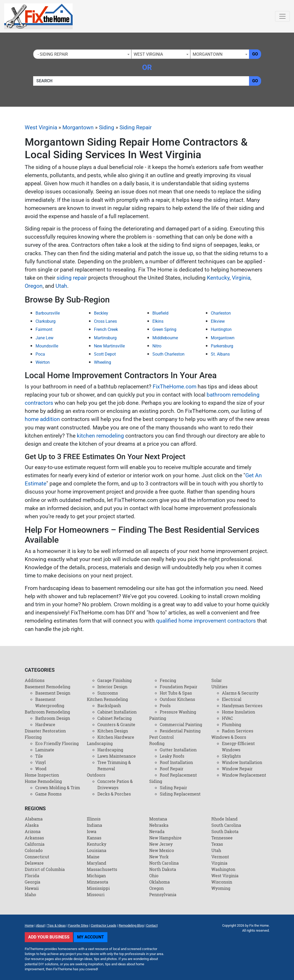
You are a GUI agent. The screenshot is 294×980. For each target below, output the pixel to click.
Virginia (241, 278)
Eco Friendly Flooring (57, 743)
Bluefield (160, 313)
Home (29, 925)
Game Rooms (48, 794)
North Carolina (164, 863)
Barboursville (48, 313)
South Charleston (168, 354)
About (40, 925)
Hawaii (32, 888)
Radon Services (238, 731)
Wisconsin (222, 882)
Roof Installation (176, 762)
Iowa (92, 831)
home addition (42, 419)
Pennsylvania (163, 894)
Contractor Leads (104, 925)
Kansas (94, 838)
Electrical (232, 699)
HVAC (227, 718)
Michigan (96, 876)
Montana (158, 819)
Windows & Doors (229, 737)
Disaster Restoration (45, 731)
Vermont (220, 857)
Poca (40, 354)
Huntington (221, 329)
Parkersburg (222, 346)
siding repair (72, 278)
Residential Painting (180, 731)
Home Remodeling (43, 781)
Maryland (97, 863)
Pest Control (161, 737)
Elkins (158, 321)
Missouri (96, 894)
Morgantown (78, 127)
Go (255, 54)
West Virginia (41, 127)
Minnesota (98, 882)
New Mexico (162, 850)
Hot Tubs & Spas (176, 693)
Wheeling (103, 362)
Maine (93, 857)
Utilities (219, 687)
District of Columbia (45, 869)
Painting (158, 718)
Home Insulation (238, 712)
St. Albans (220, 354)
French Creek (106, 329)
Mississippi (98, 888)
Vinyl (41, 762)
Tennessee (222, 838)
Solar (217, 680)
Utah (61, 286)
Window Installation (242, 762)
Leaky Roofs (172, 756)
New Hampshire (165, 838)
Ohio (154, 876)
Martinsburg (105, 338)
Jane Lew (44, 338)
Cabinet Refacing (114, 718)
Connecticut (37, 857)
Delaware (34, 863)
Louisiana (97, 850)
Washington (223, 869)
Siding (107, 127)
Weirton (43, 362)
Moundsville (47, 346)
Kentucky (218, 278)
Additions (35, 680)
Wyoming (221, 888)
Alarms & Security (240, 693)
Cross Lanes (105, 321)
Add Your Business (49, 937)
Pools (165, 706)
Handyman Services (242, 706)
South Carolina (226, 825)
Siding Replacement (180, 794)
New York (159, 857)
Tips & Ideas (56, 925)
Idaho (30, 894)
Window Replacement (244, 775)
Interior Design (112, 687)
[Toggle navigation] (282, 16)
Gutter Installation (178, 750)
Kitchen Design (113, 731)
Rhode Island (225, 819)
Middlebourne (165, 338)
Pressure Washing (178, 712)
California (35, 844)
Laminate (45, 750)
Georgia (33, 882)
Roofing (157, 743)
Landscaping (100, 743)
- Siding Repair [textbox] (52, 54)
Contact (152, 925)
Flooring (33, 737)
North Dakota (163, 869)
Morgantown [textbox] (208, 54)
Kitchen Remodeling (107, 699)
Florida (32, 876)
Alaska (32, 825)
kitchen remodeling (100, 436)
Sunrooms (108, 693)
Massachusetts (102, 869)
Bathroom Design (53, 718)
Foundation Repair (179, 687)
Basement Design (53, 693)
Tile (39, 756)
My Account (91, 937)
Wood (41, 769)
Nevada (157, 831)
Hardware (45, 724)
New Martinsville (109, 346)
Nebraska (159, 825)
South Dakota (225, 831)
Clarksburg (46, 321)
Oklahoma (160, 882)
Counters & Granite (116, 724)
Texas (217, 844)
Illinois (94, 819)
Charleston (221, 313)
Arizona (33, 831)
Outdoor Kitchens (177, 699)
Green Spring (164, 329)
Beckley (101, 313)
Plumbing (231, 724)
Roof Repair (172, 769)
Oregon (34, 286)
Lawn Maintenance (117, 756)
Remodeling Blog (131, 925)
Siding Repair (136, 127)
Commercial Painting (181, 724)
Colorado (34, 850)
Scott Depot (105, 354)
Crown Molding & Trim (58, 787)
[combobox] (82, 54)
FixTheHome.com (175, 387)
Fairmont (44, 329)
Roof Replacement (178, 775)
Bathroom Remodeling (47, 712)
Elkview (218, 321)
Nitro (157, 346)
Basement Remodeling (48, 687)
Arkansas (34, 838)
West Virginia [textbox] (148, 54)
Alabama (34, 819)
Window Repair (237, 769)
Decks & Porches (114, 794)
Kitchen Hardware (116, 737)
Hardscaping (110, 750)
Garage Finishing (114, 680)
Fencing (168, 680)
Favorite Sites (78, 925)
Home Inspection (42, 775)
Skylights (231, 756)
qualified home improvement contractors (206, 621)
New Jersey (161, 844)
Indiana (94, 825)
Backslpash (109, 706)
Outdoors (96, 775)
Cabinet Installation (117, 712)
